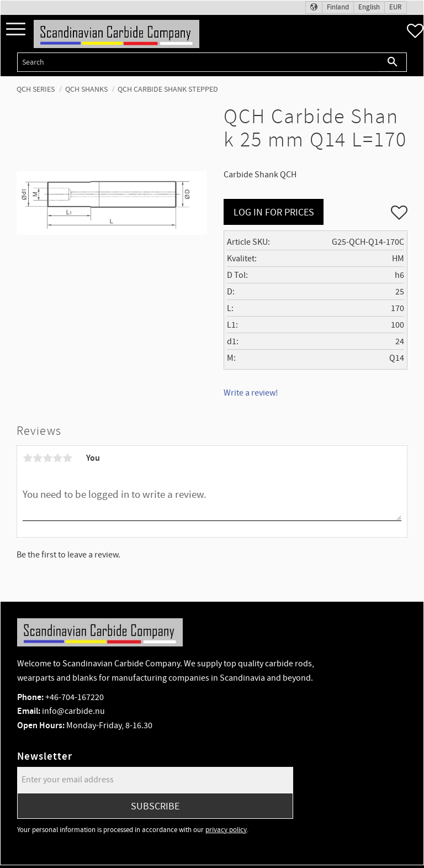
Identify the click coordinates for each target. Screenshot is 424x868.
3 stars (47, 458)
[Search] (393, 62)
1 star (28, 458)
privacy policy (226, 830)
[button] (16, 30)
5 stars (67, 458)
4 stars (57, 458)
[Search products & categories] (198, 62)
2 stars (38, 458)
